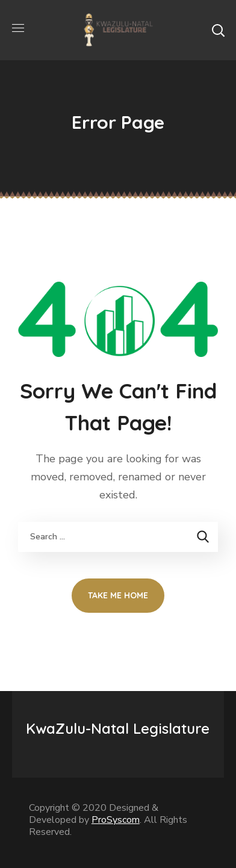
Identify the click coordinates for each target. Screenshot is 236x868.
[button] (218, 30)
